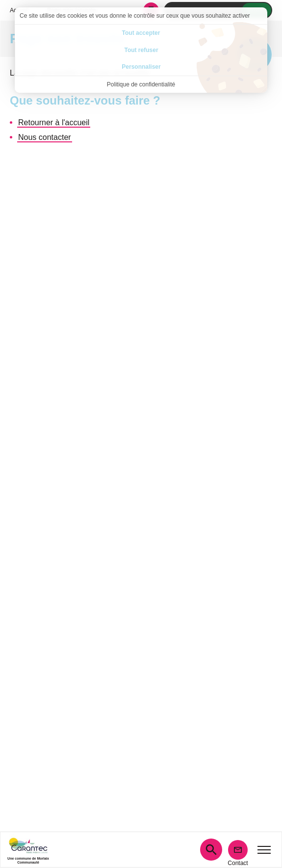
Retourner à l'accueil (54, 122)
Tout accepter (141, 33)
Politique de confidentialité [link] (141, 84)
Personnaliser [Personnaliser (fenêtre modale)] (141, 67)
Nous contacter (45, 137)
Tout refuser (141, 50)
